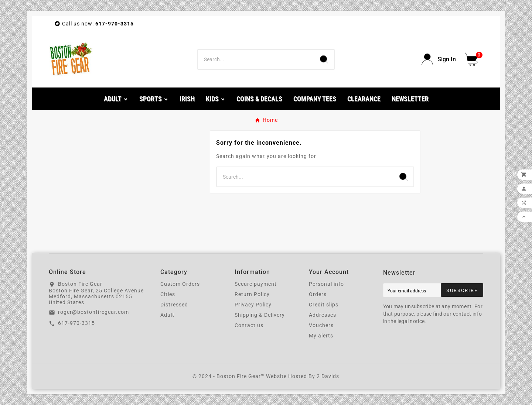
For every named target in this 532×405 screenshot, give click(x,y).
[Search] (256, 59)
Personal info (326, 284)
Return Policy (252, 294)
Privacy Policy (253, 305)
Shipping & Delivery (260, 315)
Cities (168, 294)
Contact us (249, 325)
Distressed (174, 305)
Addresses (323, 315)
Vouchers (321, 325)
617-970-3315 (76, 323)
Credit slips (324, 305)
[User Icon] (439, 59)
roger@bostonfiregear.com (93, 312)
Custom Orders (180, 284)
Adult (167, 315)
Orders (318, 294)
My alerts (321, 336)
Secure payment (256, 284)
